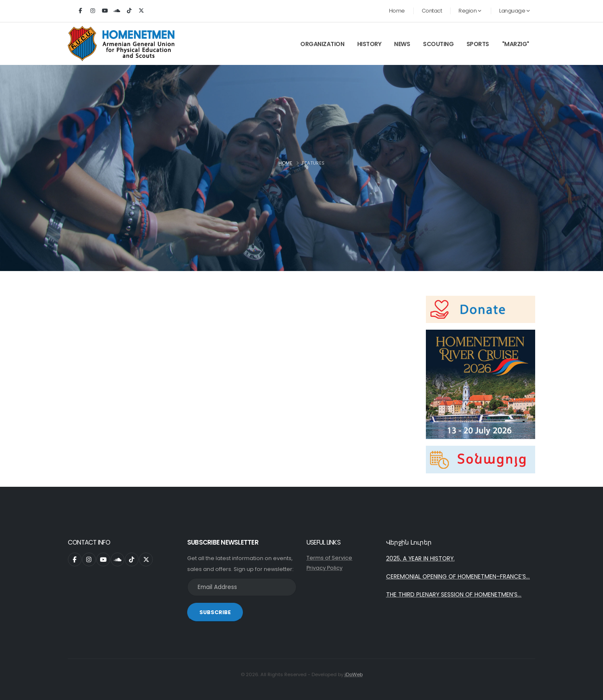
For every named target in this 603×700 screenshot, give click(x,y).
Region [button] (470, 11)
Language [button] (514, 11)
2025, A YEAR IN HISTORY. (420, 558)
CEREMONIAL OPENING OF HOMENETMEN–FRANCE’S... (458, 576)
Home (397, 11)
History (369, 44)
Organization (322, 44)
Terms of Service (329, 558)
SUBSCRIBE (215, 612)
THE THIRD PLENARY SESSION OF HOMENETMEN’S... (454, 594)
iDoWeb (354, 674)
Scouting (438, 44)
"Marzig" (516, 44)
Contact (432, 11)
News (402, 44)
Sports (478, 44)
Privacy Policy (325, 568)
